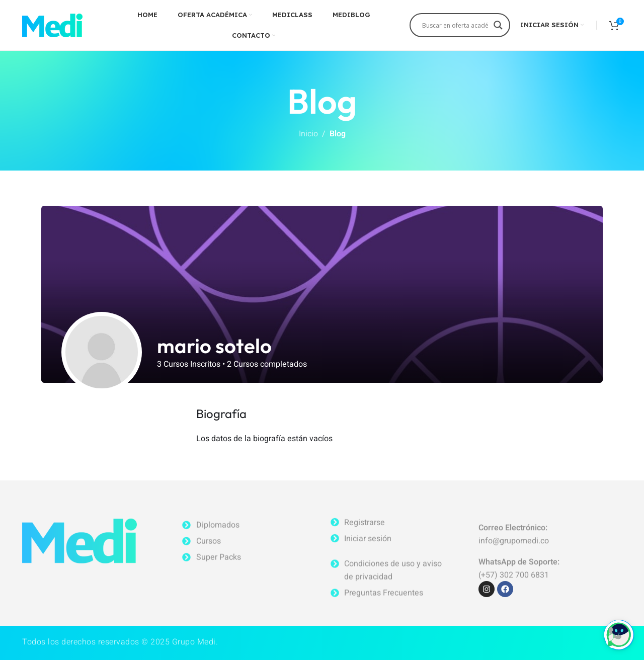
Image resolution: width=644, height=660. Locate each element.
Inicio (308, 134)
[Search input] (455, 25)
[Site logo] (52, 25)
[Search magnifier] (498, 29)
